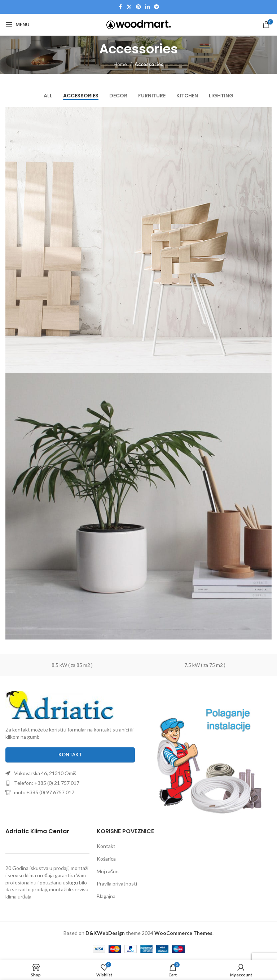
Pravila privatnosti (117, 884)
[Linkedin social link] (148, 7)
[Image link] (60, 704)
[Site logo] (139, 24)
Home (120, 64)
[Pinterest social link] (138, 7)
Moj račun (108, 871)
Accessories (149, 64)
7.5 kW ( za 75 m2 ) (205, 665)
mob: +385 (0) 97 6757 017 (44, 792)
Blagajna (106, 896)
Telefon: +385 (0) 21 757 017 (47, 783)
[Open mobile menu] (17, 25)
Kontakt (106, 846)
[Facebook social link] (120, 7)
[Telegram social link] (157, 7)
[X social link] (129, 7)
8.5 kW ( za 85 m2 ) (72, 665)
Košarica (106, 859)
